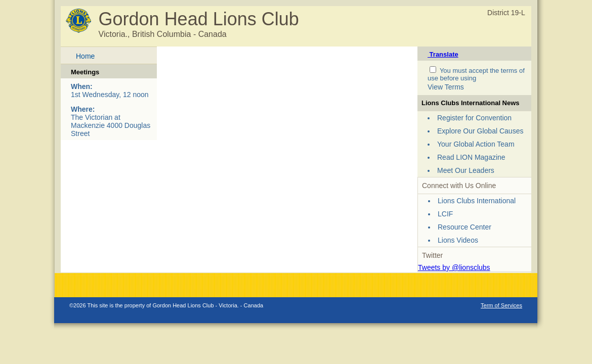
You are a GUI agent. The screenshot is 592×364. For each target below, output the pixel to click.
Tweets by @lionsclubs (454, 267)
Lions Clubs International (477, 201)
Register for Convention (474, 118)
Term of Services (501, 305)
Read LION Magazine (471, 157)
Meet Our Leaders (466, 170)
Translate (443, 54)
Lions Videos (458, 240)
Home (85, 56)
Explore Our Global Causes (480, 131)
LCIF (445, 214)
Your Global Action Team (476, 144)
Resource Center (464, 227)
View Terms (446, 87)
